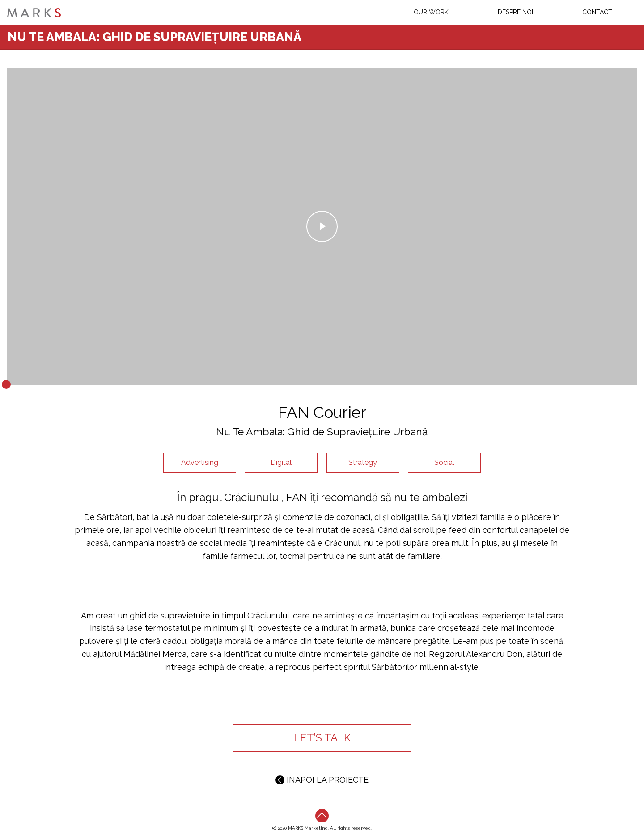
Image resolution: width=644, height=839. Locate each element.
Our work (431, 12)
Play (322, 227)
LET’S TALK (322, 738)
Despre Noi (515, 12)
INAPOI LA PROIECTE (322, 780)
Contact (597, 12)
